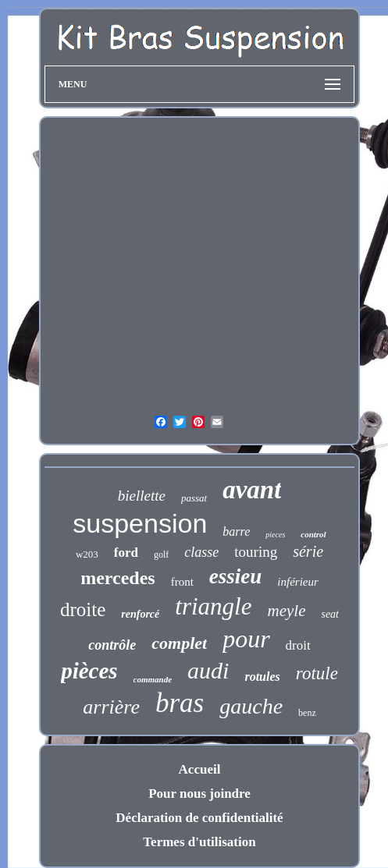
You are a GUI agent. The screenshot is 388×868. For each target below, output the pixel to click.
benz (307, 713)
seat (330, 614)
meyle (286, 611)
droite (83, 609)
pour (246, 639)
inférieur (298, 582)
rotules (262, 677)
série (308, 551)
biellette (142, 496)
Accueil (200, 769)
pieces (275, 535)
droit (298, 645)
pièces (89, 671)
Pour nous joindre (199, 794)
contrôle (112, 645)
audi (208, 670)
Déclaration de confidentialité (199, 818)
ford (126, 553)
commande (153, 679)
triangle (213, 606)
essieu (236, 576)
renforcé (140, 614)
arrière (111, 707)
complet (179, 643)
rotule (317, 673)
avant (252, 490)
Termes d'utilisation (199, 842)
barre (236, 531)
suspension (140, 523)
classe (201, 552)
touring (256, 552)
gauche (251, 706)
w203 (87, 554)
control (313, 534)
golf (161, 554)
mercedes (118, 578)
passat (194, 498)
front (182, 582)
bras (180, 703)
